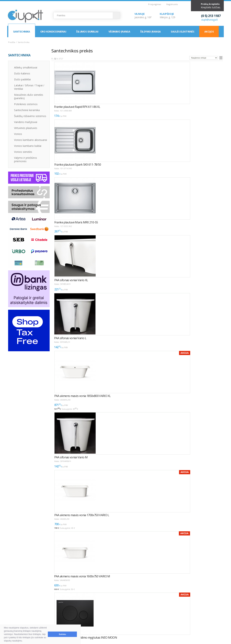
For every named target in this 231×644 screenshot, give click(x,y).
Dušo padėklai (22, 79)
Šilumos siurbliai (87, 32)
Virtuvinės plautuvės (26, 128)
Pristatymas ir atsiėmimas (27, 615)
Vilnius (150, 611)
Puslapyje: (210, 569)
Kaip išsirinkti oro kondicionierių (71, 611)
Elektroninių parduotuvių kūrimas (208, 605)
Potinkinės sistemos (26, 104)
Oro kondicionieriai (53, 32)
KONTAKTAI (151, 605)
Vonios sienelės (23, 152)
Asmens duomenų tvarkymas (118, 624)
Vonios (18, 134)
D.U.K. (12, 605)
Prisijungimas (155, 4)
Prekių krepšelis (210, 4)
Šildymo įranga (150, 32)
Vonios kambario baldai (28, 146)
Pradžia (12, 42)
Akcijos (209, 32)
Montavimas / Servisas (114, 611)
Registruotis (172, 4)
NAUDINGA (57, 605)
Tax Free (106, 620)
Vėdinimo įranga (119, 32)
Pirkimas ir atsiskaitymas (26, 611)
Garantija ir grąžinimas (24, 620)
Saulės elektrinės (182, 32)
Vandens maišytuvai (26, 122)
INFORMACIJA (107, 605)
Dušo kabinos (22, 73)
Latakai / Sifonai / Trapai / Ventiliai (29, 87)
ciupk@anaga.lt (209, 20)
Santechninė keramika (27, 110)
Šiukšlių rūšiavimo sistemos (30, 116)
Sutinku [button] (62, 634)
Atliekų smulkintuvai (26, 67)
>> (73, 570)
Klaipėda (151, 615)
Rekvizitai (152, 620)
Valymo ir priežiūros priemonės (26, 159)
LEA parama (108, 615)
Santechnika (22, 32)
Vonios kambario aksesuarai (30, 140)
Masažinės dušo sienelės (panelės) (29, 96)
